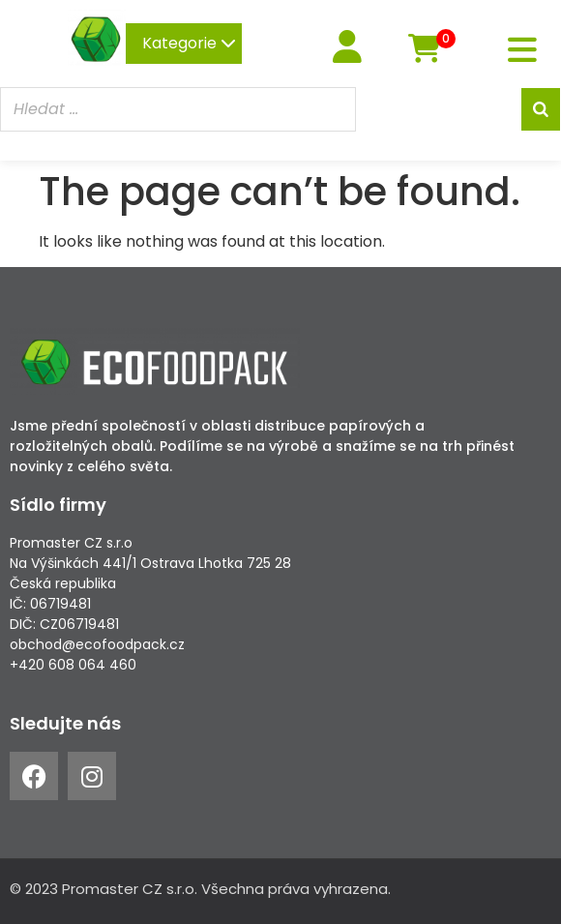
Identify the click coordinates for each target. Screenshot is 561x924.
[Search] (541, 109)
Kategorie (189, 43)
